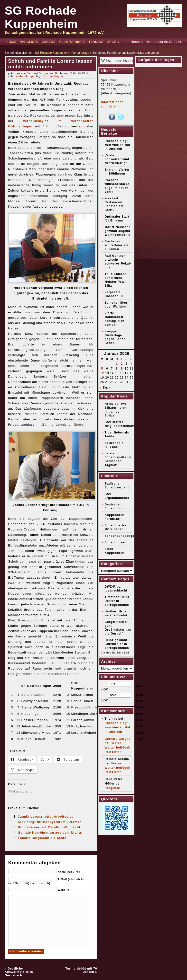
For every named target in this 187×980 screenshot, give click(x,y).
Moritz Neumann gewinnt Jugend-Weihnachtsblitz (118, 231)
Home (11, 42)
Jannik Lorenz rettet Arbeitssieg (46, 817)
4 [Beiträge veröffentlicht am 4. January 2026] (131, 364)
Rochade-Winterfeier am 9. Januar (117, 245)
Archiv (113, 42)
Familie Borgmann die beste (42, 838)
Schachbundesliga (120, 536)
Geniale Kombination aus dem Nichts (50, 833)
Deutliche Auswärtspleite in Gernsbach (19, 972)
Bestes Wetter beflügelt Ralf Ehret (118, 748)
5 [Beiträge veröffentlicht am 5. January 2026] (102, 369)
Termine (96, 42)
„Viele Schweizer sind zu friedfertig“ (117, 159)
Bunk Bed (123, 653)
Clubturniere (72, 42)
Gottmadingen (53, 76)
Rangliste (29, 42)
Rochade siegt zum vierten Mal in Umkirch (117, 145)
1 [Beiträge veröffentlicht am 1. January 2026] (117, 364)
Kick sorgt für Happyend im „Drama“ (50, 822)
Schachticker (115, 542)
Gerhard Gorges (38, 74)
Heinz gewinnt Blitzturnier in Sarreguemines (117, 644)
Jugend (49, 42)
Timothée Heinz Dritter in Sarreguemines (117, 601)
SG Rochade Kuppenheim (52, 53)
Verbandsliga (81, 53)
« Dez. (106, 388)
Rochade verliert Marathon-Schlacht (49, 827)
